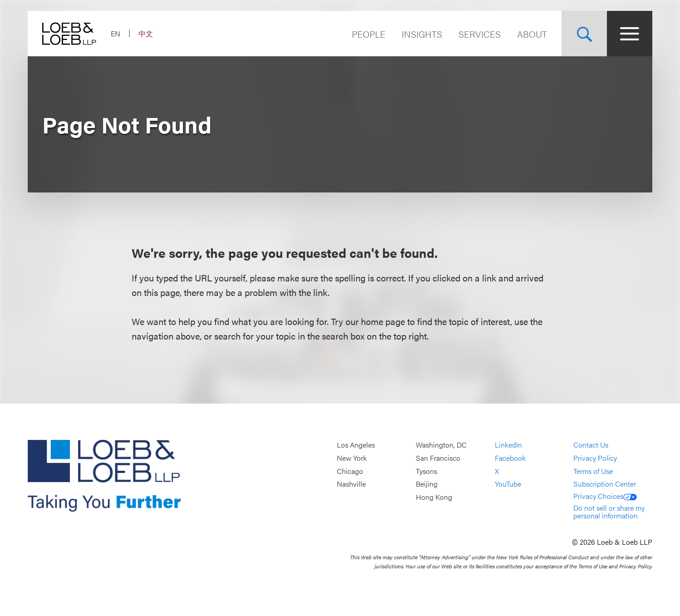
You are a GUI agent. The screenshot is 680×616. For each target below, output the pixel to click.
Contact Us (591, 445)
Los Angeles (356, 445)
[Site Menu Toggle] (630, 34)
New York (352, 458)
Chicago (350, 471)
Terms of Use (593, 471)
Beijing (427, 484)
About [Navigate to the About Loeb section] (532, 34)
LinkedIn (508, 445)
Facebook (510, 458)
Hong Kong (434, 497)
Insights (422, 34)
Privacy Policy (595, 458)
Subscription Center (605, 484)
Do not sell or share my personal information (609, 512)
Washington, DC (441, 445)
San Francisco (438, 458)
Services (480, 34)
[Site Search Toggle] (584, 34)
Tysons (426, 471)
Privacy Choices (605, 496)
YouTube (508, 484)
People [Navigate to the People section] (369, 34)
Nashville (351, 484)
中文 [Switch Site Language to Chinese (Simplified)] (146, 33)
